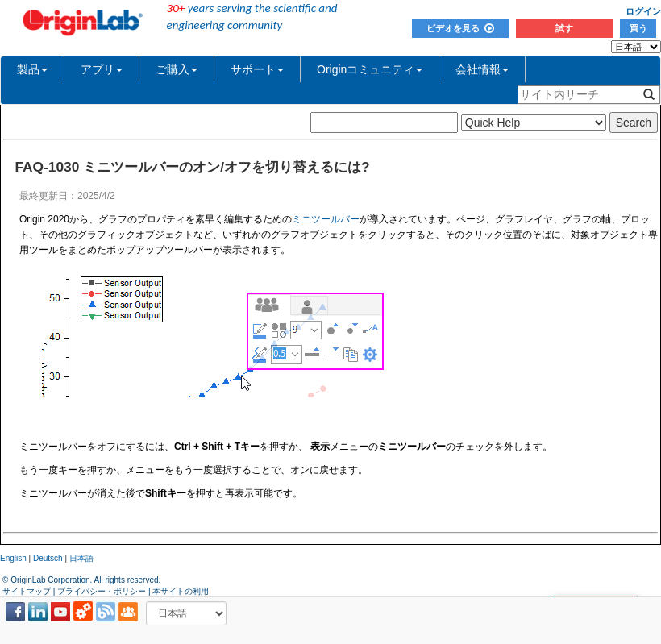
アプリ (102, 69)
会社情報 (482, 69)
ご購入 (177, 69)
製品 (32, 69)
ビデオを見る (460, 28)
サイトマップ (27, 591)
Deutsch (48, 558)
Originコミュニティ (370, 69)
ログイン (643, 11)
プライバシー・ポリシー (102, 591)
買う (638, 28)
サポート (257, 69)
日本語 (81, 558)
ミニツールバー (326, 219)
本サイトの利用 (181, 591)
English (13, 558)
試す (564, 28)
